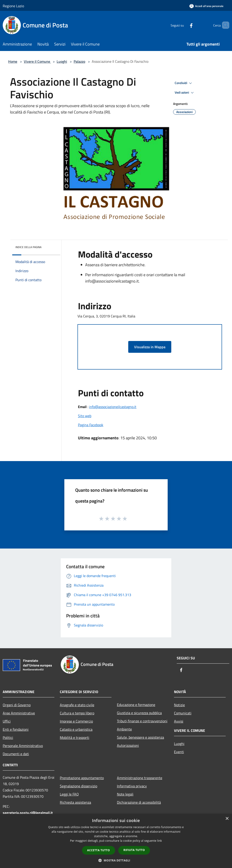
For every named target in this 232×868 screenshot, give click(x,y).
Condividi (184, 83)
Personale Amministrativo (23, 746)
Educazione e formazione (136, 705)
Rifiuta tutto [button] (134, 850)
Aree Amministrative (19, 713)
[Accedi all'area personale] (206, 6)
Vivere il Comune (37, 61)
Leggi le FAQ (69, 794)
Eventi (179, 752)
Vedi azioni (185, 93)
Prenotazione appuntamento (82, 778)
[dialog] (116, 841)
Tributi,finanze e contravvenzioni (142, 721)
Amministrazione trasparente (140, 778)
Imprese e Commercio (76, 721)
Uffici (7, 721)
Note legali (125, 794)
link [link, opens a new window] (160, 841)
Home (13, 61)
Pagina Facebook (91, 425)
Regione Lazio (13, 6)
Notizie (179, 705)
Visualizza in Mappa (150, 347)
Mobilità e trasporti (75, 737)
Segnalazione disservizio (79, 786)
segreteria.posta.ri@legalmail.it (28, 813)
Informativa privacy (132, 786)
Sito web (85, 416)
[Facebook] (184, 25)
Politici (8, 737)
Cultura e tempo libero (77, 713)
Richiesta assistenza (75, 802)
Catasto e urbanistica (76, 729)
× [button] (227, 819)
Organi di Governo (17, 705)
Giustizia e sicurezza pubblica (139, 713)
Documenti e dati (16, 754)
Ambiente (124, 729)
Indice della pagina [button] (28, 247)
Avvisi (179, 721)
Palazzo (79, 61)
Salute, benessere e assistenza (140, 737)
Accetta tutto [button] (99, 850)
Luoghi (62, 61)
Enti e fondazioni (16, 729)
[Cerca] (224, 25)
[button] (116, 860)
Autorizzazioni (128, 745)
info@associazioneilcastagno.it (113, 407)
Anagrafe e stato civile (77, 705)
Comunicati (183, 713)
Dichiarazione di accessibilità (139, 802)
